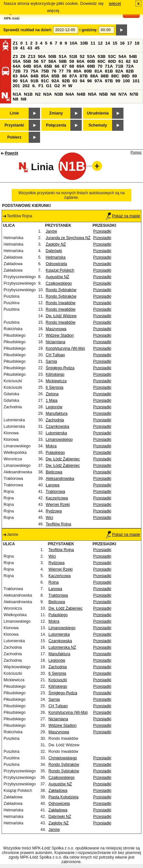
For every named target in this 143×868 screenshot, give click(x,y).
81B (109, 71)
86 (64, 76)
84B (35, 76)
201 (16, 86)
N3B (59, 94)
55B (27, 61)
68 (72, 66)
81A (98, 71)
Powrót (12, 153)
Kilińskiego (55, 374)
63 (136, 61)
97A (98, 81)
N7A (123, 94)
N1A (17, 94)
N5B (103, 94)
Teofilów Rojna (58, 524)
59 (72, 61)
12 (100, 43)
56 (36, 61)
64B (27, 66)
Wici (49, 518)
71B (119, 66)
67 (64, 66)
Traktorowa (55, 492)
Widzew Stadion (60, 335)
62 (128, 61)
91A (24, 81)
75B (45, 71)
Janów (51, 231)
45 (37, 48)
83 (15, 76)
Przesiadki (102, 231)
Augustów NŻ (57, 277)
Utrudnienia (98, 113)
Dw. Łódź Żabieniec (63, 459)
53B (102, 56)
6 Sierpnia (54, 387)
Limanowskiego (59, 440)
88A (94, 76)
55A (17, 61)
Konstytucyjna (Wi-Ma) (65, 348)
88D (125, 76)
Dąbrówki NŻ (60, 817)
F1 (41, 86)
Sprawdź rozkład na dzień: (28, 30)
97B (109, 81)
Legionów (54, 407)
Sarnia (51, 361)
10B (84, 43)
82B (130, 71)
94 (82, 81)
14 (108, 43)
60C (102, 61)
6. (34, 86)
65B (48, 66)
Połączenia (56, 125)
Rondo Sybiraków (61, 290)
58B (63, 61)
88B (105, 76)
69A (80, 66)
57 (43, 61)
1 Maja (51, 400)
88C (115, 76)
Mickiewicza (56, 381)
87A (73, 76)
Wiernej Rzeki (58, 505)
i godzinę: (89, 30)
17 (129, 43)
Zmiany (56, 113)
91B (35, 81)
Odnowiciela (56, 264)
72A (130, 66)
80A (78, 71)
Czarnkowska (57, 427)
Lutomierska (56, 433)
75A (35, 71)
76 (54, 71)
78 (69, 71)
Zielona (52, 394)
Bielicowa (54, 472)
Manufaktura (57, 414)
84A (24, 76)
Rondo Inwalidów (60, 303)
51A (63, 56)
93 (75, 81)
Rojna (54, 582)
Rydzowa (54, 511)
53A (91, 56)
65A (37, 66)
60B (91, 61)
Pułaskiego (55, 453)
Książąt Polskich (60, 270)
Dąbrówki (54, 251)
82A (119, 71)
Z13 (32, 56)
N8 (15, 99)
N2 (38, 94)
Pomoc (136, 152)
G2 (57, 86)
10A (74, 43)
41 (23, 48)
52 (82, 56)
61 (121, 61)
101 (136, 81)
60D (112, 61)
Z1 (15, 43)
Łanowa (52, 485)
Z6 (23, 56)
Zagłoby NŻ (56, 244)
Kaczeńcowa (57, 498)
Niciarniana (55, 342)
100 (126, 81)
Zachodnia (55, 420)
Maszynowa (56, 329)
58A (52, 61)
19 (15, 48)
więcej (115, 3)
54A (122, 56)
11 (93, 43)
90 (15, 81)
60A (80, 61)
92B (66, 81)
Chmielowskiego (63, 758)
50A (42, 56)
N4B (81, 94)
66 (57, 66)
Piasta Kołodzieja (64, 797)
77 (61, 71)
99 (118, 81)
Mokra (51, 446)
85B (55, 76)
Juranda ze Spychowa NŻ (68, 238)
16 (122, 43)
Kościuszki (58, 680)
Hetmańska (56, 257)
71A (109, 66)
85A (45, 76)
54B (133, 56)
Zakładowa (58, 791)
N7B (134, 94)
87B (84, 76)
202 (26, 86)
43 (30, 48)
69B (91, 66)
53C (112, 56)
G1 (49, 86)
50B (52, 56)
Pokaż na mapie (123, 216)
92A (55, 81)
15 (115, 43)
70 (100, 66)
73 (26, 71)
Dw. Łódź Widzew (61, 316)
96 (89, 81)
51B (73, 56)
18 (137, 43)
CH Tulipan (55, 355)
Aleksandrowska (60, 479)
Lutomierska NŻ (62, 647)
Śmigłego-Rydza (60, 368)
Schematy (98, 125)
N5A (92, 94)
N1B (28, 94)
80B (88, 71)
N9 (24, 99)
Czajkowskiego (59, 283)
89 (135, 76)
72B (17, 71)
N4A (70, 94)
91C (45, 81)
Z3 (15, 56)
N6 (113, 94)
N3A (48, 94)
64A (17, 66)
